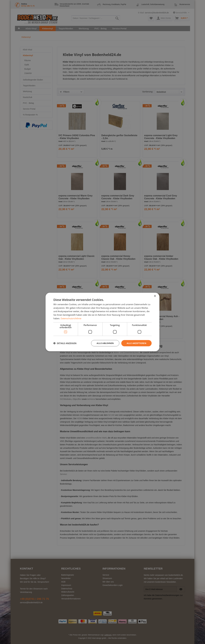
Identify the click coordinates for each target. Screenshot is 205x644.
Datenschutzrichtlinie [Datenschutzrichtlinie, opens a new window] (71, 318)
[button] (65, 343)
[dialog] (102, 322)
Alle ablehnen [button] (105, 343)
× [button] (155, 296)
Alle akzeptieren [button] (136, 343)
